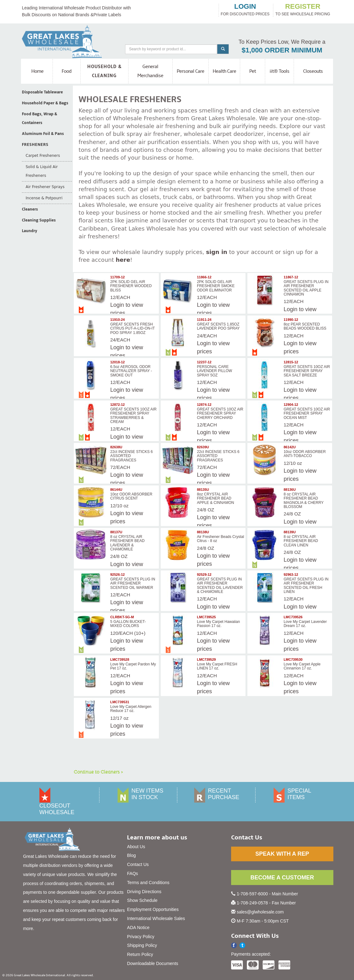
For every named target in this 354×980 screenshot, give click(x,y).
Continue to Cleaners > (98, 772)
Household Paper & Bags (45, 103)
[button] (243, 945)
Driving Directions (144, 892)
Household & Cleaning (104, 71)
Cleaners (30, 209)
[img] (92, 290)
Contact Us (138, 864)
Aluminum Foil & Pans (43, 134)
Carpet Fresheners (43, 156)
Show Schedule (142, 900)
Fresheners (35, 145)
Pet (253, 71)
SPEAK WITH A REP (282, 854)
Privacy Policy (141, 937)
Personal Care (190, 71)
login (245, 7)
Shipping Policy (142, 945)
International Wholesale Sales (156, 918)
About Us (136, 847)
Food (66, 71)
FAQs (132, 873)
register (303, 7)
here (123, 260)
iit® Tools (279, 71)
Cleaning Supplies (39, 220)
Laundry (30, 231)
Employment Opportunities (153, 909)
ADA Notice (138, 928)
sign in (217, 252)
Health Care (224, 71)
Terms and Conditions (148, 883)
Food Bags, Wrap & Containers (40, 119)
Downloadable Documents (152, 963)
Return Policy (140, 954)
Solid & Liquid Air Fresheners (42, 171)
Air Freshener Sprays (45, 187)
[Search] (171, 49)
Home (37, 71)
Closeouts (313, 71)
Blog (131, 855)
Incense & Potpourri (44, 198)
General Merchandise (150, 71)
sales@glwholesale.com (260, 912)
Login (204, 343)
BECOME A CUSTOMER (282, 878)
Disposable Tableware (42, 92)
